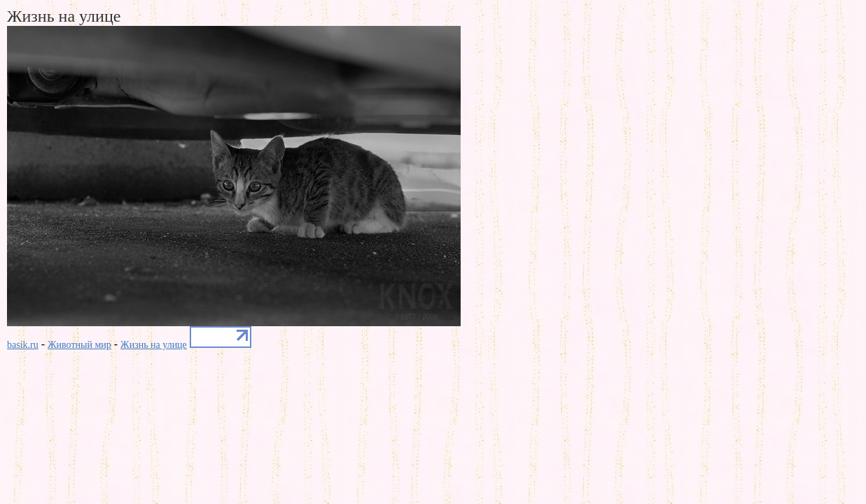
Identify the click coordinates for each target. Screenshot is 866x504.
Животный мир (79, 345)
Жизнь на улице (154, 345)
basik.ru (23, 345)
